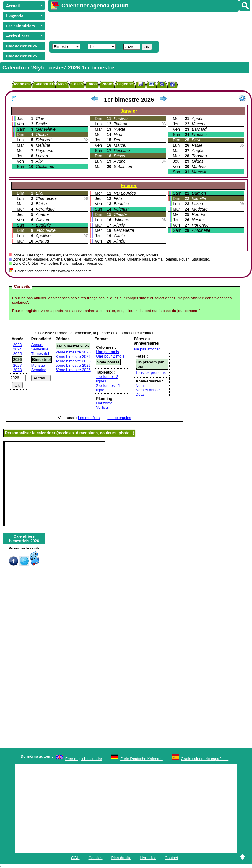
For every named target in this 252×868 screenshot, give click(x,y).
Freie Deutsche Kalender (142, 759)
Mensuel (39, 365)
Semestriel (40, 349)
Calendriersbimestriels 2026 (24, 539)
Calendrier (44, 84)
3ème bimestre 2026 (73, 357)
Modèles (22, 84)
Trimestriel (40, 354)
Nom (140, 385)
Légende (125, 84)
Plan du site (121, 858)
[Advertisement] (135, 25)
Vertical (102, 407)
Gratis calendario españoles (205, 759)
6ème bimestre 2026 (73, 370)
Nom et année (148, 390)
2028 (18, 370)
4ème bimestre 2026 (73, 361)
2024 (18, 349)
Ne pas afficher (147, 349)
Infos (92, 84)
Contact (171, 858)
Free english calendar (84, 759)
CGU (75, 858)
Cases (77, 84)
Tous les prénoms (151, 372)
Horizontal (105, 403)
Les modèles (89, 418)
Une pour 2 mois (110, 356)
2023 (18, 345)
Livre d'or (148, 858)
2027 (18, 365)
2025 (18, 354)
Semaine (39, 370)
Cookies (96, 858)
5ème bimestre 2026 (73, 365)
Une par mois (107, 352)
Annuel (37, 345)
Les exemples (119, 418)
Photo (107, 84)
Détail (140, 394)
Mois (62, 84)
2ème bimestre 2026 (73, 352)
